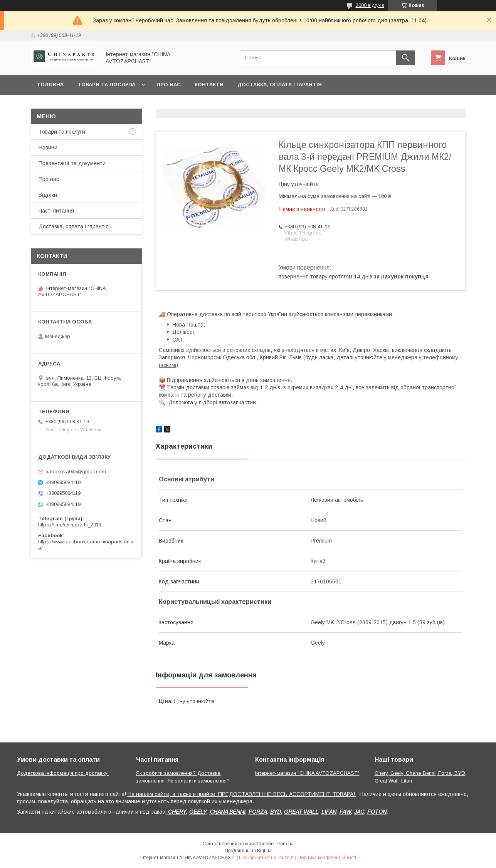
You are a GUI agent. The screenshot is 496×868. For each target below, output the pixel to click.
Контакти (209, 85)
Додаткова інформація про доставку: (63, 773)
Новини (48, 147)
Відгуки (48, 195)
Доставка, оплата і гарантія (280, 85)
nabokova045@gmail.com (76, 472)
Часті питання (56, 211)
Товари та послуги (106, 85)
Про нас (169, 85)
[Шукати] (405, 58)
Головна (51, 85)
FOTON (377, 812)
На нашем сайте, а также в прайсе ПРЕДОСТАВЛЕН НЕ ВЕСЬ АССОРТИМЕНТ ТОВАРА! (242, 794)
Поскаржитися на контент (266, 858)
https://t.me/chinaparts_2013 (70, 525)
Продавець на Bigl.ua (248, 851)
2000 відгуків (370, 5)
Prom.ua (285, 844)
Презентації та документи (72, 163)
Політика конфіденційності (327, 858)
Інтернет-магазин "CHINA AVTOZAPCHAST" (307, 773)
